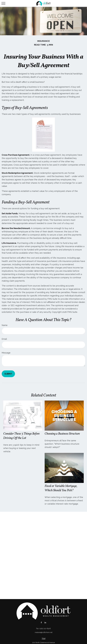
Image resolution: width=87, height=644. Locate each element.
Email (4, 339)
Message (6, 353)
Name (5, 325)
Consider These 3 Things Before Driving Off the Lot (21, 436)
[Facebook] (41, 623)
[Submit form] (8, 374)
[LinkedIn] (45, 623)
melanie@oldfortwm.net (44, 632)
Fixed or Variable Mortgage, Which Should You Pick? (61, 488)
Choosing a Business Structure (62, 434)
